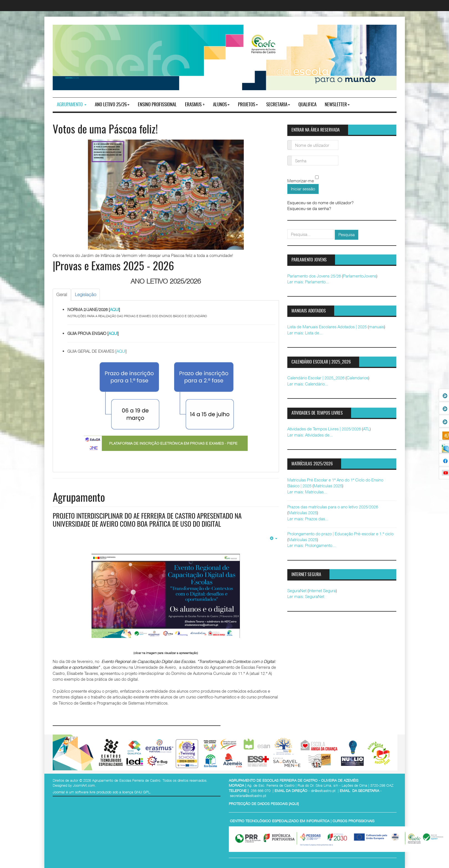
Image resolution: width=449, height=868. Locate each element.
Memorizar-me (301, 181)
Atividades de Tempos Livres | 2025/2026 (324, 429)
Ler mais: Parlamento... (308, 282)
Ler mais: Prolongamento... (311, 545)
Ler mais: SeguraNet (306, 596)
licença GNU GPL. (137, 792)
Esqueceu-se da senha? (309, 208)
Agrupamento (72, 105)
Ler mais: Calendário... (308, 384)
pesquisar (287, 229)
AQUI (114, 309)
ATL (366, 429)
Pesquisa (347, 234)
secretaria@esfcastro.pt (248, 796)
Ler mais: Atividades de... (310, 435)
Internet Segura (322, 591)
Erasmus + (195, 105)
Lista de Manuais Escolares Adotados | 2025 (327, 327)
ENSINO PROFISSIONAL (157, 105)
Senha (290, 157)
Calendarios (357, 378)
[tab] (62, 294)
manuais (376, 327)
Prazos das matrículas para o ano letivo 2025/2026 (333, 507)
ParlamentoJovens (360, 276)
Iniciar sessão (303, 189)
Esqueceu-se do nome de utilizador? (320, 203)
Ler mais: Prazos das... (308, 519)
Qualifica (307, 105)
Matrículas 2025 (328, 486)
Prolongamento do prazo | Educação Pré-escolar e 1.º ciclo (340, 534)
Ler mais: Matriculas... (307, 492)
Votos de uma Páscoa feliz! (105, 130)
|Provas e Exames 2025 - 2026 (113, 267)
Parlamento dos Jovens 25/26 (314, 276)
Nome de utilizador (290, 142)
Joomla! (59, 792)
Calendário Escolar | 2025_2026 (316, 378)
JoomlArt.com (84, 785)
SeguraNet (297, 591)
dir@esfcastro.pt (323, 790)
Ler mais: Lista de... (305, 333)
